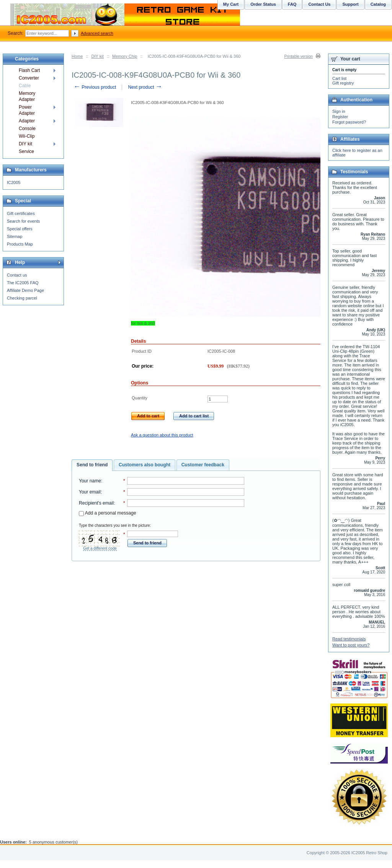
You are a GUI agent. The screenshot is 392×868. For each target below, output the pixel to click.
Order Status (263, 4)
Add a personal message (107, 513)
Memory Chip (125, 56)
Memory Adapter (27, 96)
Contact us (17, 275)
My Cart (231, 4)
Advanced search (97, 33)
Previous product (95, 87)
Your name (90, 481)
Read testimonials (349, 639)
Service (26, 151)
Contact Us (319, 4)
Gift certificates (21, 213)
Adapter (27, 121)
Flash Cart (29, 70)
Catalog (378, 4)
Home (77, 56)
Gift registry (343, 83)
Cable (25, 86)
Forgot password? (349, 122)
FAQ (292, 4)
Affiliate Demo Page (25, 290)
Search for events (23, 221)
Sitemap (15, 236)
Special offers (20, 229)
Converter (29, 78)
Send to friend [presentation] (92, 465)
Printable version (299, 56)
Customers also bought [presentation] (145, 465)
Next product (145, 87)
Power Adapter (27, 110)
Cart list (339, 78)
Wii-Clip (27, 136)
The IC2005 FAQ (23, 283)
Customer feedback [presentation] (203, 465)
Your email (90, 492)
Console (27, 129)
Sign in (339, 111)
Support (350, 4)
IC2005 (14, 182)
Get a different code (100, 548)
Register (340, 117)
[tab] (92, 465)
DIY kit (98, 56)
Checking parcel (22, 298)
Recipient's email (96, 503)
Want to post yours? (351, 645)
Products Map (20, 244)
